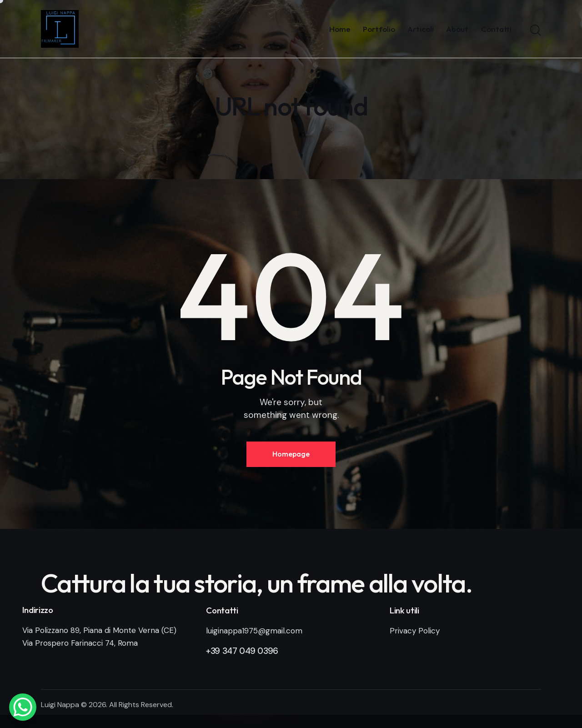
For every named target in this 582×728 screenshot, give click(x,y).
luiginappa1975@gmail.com (254, 631)
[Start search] (536, 30)
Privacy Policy (415, 631)
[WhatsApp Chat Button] (23, 707)
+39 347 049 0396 (242, 651)
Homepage (291, 454)
